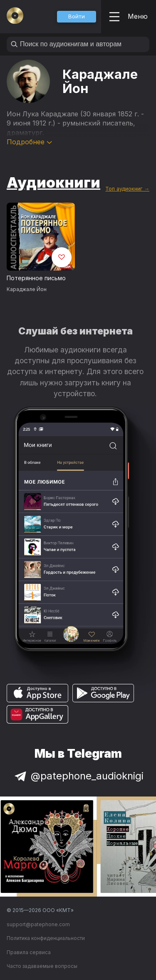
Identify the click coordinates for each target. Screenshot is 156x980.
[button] (77, 17)
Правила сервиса (29, 952)
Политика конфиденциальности (46, 938)
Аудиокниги (53, 182)
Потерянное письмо (36, 278)
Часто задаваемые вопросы (42, 966)
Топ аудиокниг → (127, 189)
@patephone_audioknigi (78, 776)
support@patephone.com (38, 924)
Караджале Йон (27, 289)
